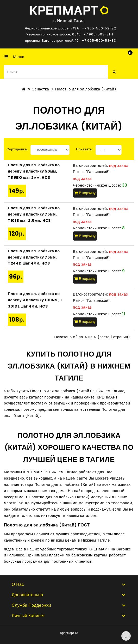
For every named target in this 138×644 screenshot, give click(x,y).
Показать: (84, 149)
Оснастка (40, 89)
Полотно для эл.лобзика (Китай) (86, 89)
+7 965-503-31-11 (99, 34)
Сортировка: (17, 149)
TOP (126, 636)
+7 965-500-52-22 (99, 28)
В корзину (85, 193)
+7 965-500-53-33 (99, 41)
